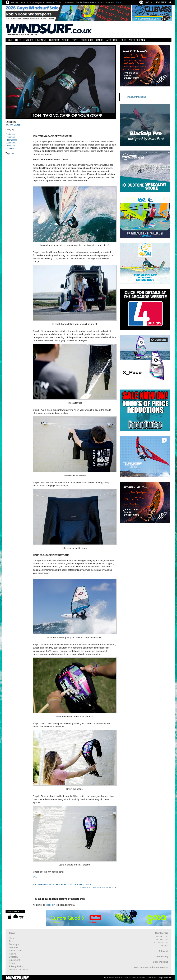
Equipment (41, 40)
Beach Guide (87, 40)
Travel (75, 40)
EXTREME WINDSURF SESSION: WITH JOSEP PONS (63, 885)
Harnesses (12, 140)
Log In (149, 2)
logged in (51, 905)
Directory (13, 957)
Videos (66, 40)
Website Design (156, 978)
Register (161, 2)
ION (35, 877)
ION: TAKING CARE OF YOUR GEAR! (68, 116)
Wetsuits (11, 146)
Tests (18, 40)
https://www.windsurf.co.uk (116, 978)
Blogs (12, 963)
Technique (54, 40)
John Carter (14, 125)
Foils (124, 40)
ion (12, 153)
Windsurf (10, 149)
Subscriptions (160, 962)
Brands (99, 40)
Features (28, 40)
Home (10, 40)
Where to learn (137, 40)
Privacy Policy (16, 966)
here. (119, 2)
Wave (169, 978)
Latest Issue (112, 40)
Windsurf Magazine (136, 97)
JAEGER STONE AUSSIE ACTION (97, 888)
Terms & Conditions (19, 969)
